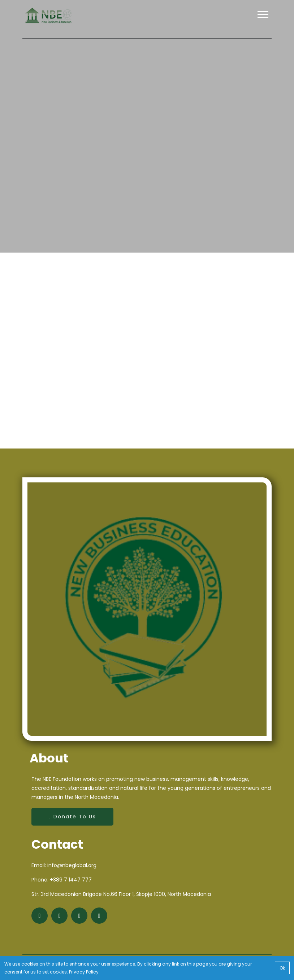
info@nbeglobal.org (72, 865)
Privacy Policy (84, 972)
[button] (262, 20)
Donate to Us (72, 817)
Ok (282, 968)
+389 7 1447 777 (71, 880)
